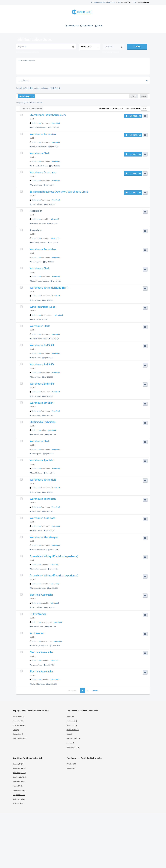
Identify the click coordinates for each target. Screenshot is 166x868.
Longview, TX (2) (19, 795)
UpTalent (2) (71, 768)
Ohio (40, 262)
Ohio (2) (69, 734)
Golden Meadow (36, 281)
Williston (34, 339)
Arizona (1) (70, 743)
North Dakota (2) (73, 730)
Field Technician (47, 315)
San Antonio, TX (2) (20, 777)
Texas (39, 300)
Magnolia (34, 531)
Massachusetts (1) (73, 738)
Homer (33, 607)
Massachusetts (41, 147)
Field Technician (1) (20, 738)
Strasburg (34, 262)
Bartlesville (35, 128)
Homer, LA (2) (18, 786)
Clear (144, 96)
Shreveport (35, 223)
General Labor (47, 622)
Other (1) (16, 730)
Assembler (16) (18, 721)
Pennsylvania (43, 646)
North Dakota (43, 166)
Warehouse (46, 123)
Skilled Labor (36, 123)
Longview (34, 665)
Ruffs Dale (35, 646)
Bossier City (35, 243)
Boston (33, 147)
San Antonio (35, 435)
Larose (33, 204)
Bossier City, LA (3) (19, 773)
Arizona (39, 185)
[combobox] (90, 47)
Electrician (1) (18, 734)
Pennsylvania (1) (73, 747)
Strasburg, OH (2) (19, 781)
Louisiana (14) (72, 721)
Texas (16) (70, 716)
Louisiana (39, 204)
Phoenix (34, 185)
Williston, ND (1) (18, 803)
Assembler (45, 219)
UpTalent (33, 119)
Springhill (34, 684)
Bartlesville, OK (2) (19, 790)
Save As (133, 96)
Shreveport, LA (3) (19, 768)
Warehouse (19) (18, 716)
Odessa (33, 300)
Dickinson (34, 166)
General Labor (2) (19, 725)
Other (44, 430)
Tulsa (33, 473)
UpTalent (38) (71, 764)
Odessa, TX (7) (18, 764)
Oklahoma (43, 128)
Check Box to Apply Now (32, 109)
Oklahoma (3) (72, 725)
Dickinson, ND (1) (19, 799)
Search (137, 47)
